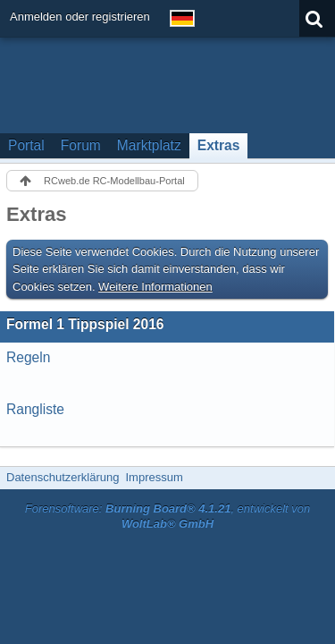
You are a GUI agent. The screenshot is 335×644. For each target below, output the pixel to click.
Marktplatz (149, 145)
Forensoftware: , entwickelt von (168, 516)
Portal (26, 145)
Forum (81, 145)
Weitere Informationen (155, 287)
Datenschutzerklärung (63, 477)
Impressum (154, 477)
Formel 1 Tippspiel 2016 (85, 324)
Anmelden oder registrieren (80, 17)
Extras (219, 145)
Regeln (28, 357)
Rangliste (35, 409)
